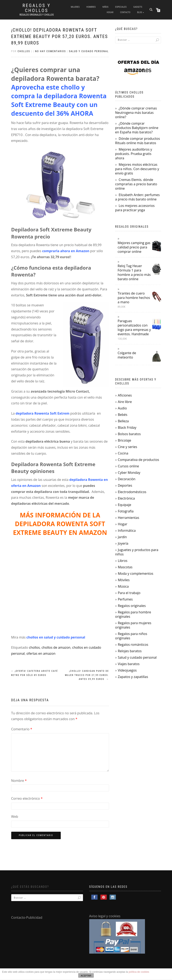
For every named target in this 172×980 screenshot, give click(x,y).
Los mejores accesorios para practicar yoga (135, 208)
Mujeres (75, 7)
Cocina (123, 453)
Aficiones (125, 395)
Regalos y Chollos (37, 8)
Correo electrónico (27, 798)
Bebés (123, 415)
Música (123, 586)
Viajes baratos (129, 664)
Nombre (19, 781)
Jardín (122, 537)
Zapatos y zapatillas (133, 677)
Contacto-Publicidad (27, 917)
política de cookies (139, 972)
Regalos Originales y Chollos (37, 15)
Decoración (126, 479)
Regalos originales (132, 606)
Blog (140, 12)
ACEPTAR (86, 976)
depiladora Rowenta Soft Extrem (43, 413)
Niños (106, 7)
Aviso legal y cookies (105, 916)
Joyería (123, 543)
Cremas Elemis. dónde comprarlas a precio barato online (136, 184)
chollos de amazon (56, 647)
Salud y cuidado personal (89, 51)
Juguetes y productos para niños (137, 552)
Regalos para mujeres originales (133, 625)
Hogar (110, 12)
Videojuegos (127, 670)
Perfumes (125, 599)
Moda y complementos (135, 574)
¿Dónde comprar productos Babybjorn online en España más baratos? (137, 128)
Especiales (121, 7)
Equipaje (124, 505)
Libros (123, 561)
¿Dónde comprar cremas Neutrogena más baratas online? (136, 113)
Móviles (124, 580)
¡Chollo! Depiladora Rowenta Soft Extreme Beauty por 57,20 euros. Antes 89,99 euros (60, 36)
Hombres (91, 7)
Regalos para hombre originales (133, 614)
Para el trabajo (129, 593)
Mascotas (125, 567)
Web (15, 817)
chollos (34, 647)
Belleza (123, 421)
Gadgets (138, 7)
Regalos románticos (133, 645)
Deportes (125, 485)
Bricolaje (124, 440)
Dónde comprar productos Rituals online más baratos (138, 141)
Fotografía (126, 511)
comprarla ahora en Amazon (66, 251)
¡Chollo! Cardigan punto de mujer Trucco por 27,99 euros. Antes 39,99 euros (87, 675)
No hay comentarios (51, 51)
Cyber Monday (129, 473)
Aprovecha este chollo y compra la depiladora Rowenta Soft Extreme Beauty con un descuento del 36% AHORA (59, 100)
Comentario (22, 729)
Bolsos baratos (129, 434)
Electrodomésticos (132, 492)
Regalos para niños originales (131, 636)
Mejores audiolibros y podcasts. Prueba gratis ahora (134, 154)
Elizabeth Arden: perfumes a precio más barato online (137, 197)
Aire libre (125, 402)
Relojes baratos (130, 651)
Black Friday (127, 427)
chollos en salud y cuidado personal (56, 637)
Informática (127, 531)
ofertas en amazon (41, 653)
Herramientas (128, 518)
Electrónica (126, 498)
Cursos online (128, 466)
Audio (122, 408)
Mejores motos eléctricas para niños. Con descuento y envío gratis (137, 169)
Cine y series (127, 447)
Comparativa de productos (138, 460)
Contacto (125, 12)
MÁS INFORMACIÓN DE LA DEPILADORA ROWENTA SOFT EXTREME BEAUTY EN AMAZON (60, 524)
